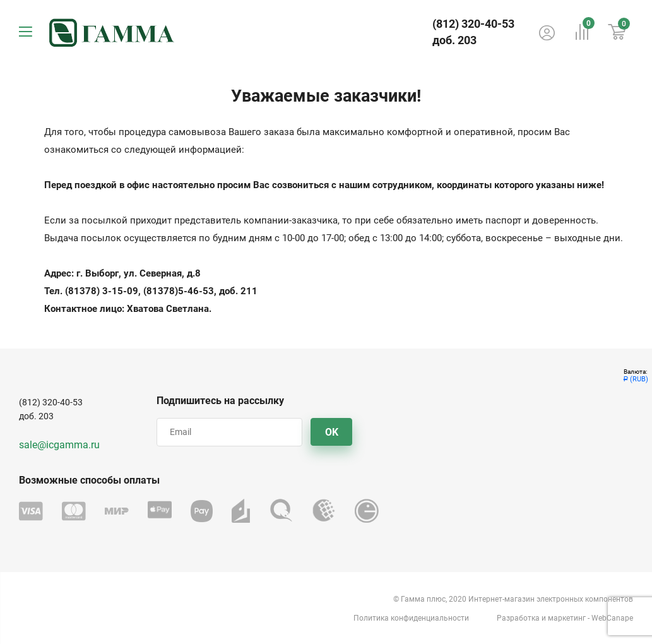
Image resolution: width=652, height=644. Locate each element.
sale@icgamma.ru (59, 445)
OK (332, 432)
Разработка (518, 618)
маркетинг (567, 618)
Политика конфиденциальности (411, 618)
